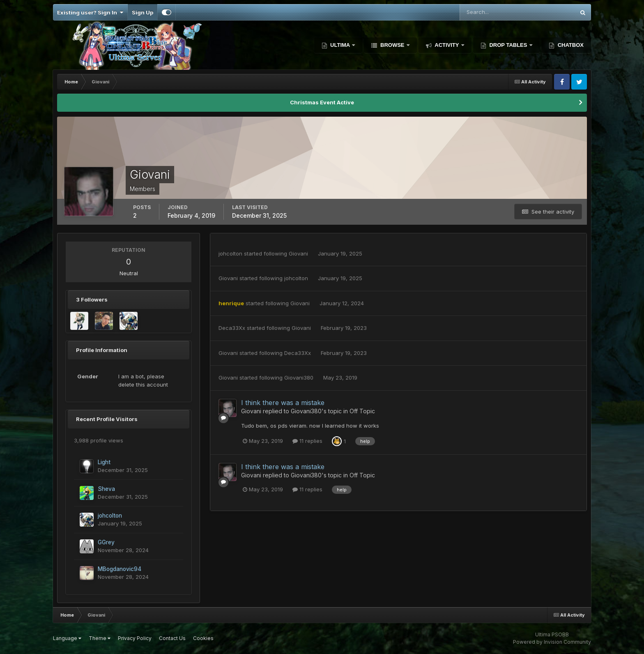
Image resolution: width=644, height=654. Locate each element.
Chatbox (570, 45)
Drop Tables (508, 45)
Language (67, 638)
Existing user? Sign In (90, 12)
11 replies (307, 441)
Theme (100, 638)
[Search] (491, 12)
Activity (447, 45)
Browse (392, 45)
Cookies (203, 638)
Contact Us (172, 638)
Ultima (340, 45)
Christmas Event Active (322, 102)
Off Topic (362, 411)
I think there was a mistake (283, 403)
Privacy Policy (135, 638)
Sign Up (143, 12)
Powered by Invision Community (552, 642)
